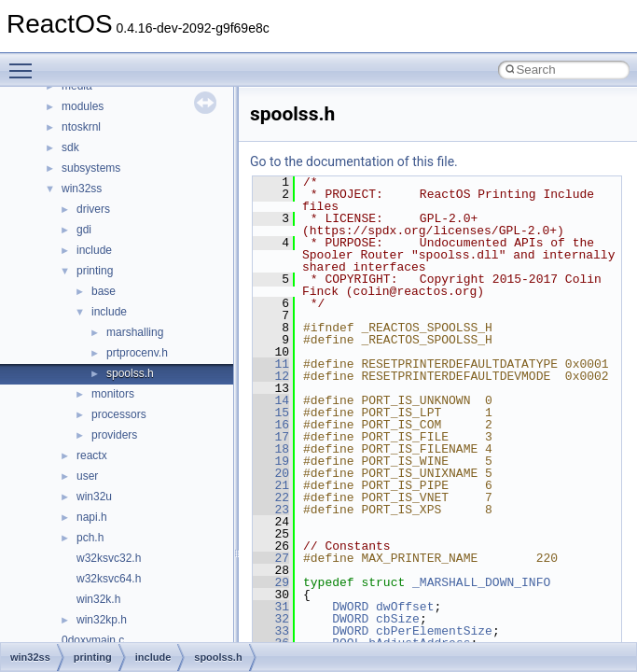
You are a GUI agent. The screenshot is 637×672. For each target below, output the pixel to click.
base (104, 291)
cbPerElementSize (434, 631)
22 (271, 497)
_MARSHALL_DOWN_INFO (481, 582)
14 (271, 400)
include (94, 250)
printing (95, 271)
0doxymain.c (93, 640)
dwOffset (405, 607)
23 (271, 510)
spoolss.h (130, 373)
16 (271, 425)
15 (271, 413)
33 (271, 631)
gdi (84, 230)
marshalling (135, 332)
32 (271, 619)
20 (271, 473)
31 (271, 607)
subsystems (91, 168)
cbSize (398, 619)
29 (271, 582)
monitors (113, 394)
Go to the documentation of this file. (354, 161)
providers (114, 435)
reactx (92, 455)
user (87, 476)
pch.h (90, 538)
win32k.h (98, 599)
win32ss (82, 189)
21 (271, 485)
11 (271, 364)
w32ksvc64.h (109, 579)
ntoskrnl (81, 127)
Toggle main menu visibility (25, 63)
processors (119, 414)
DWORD (350, 607)
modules (83, 106)
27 (271, 558)
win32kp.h (102, 620)
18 (271, 449)
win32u (94, 497)
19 (271, 461)
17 (271, 437)
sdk (70, 147)
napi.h (92, 517)
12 (271, 376)
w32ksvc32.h (109, 558)
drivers (93, 209)
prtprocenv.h (137, 353)
